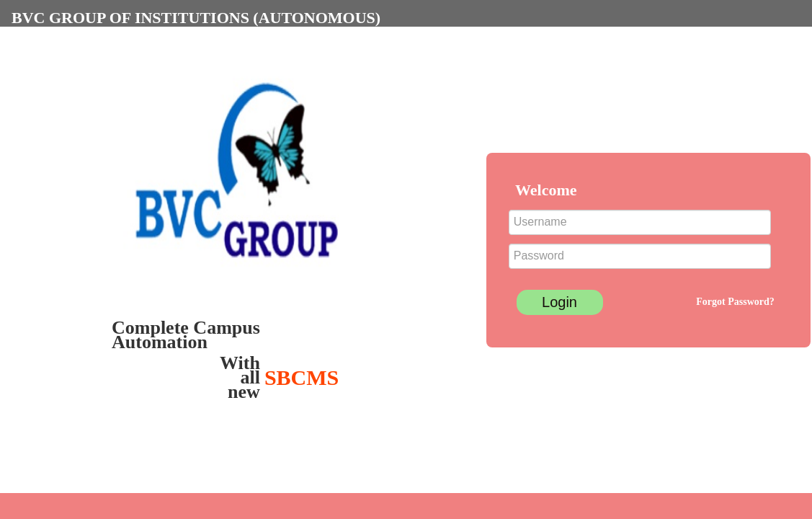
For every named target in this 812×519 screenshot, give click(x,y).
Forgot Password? (735, 302)
